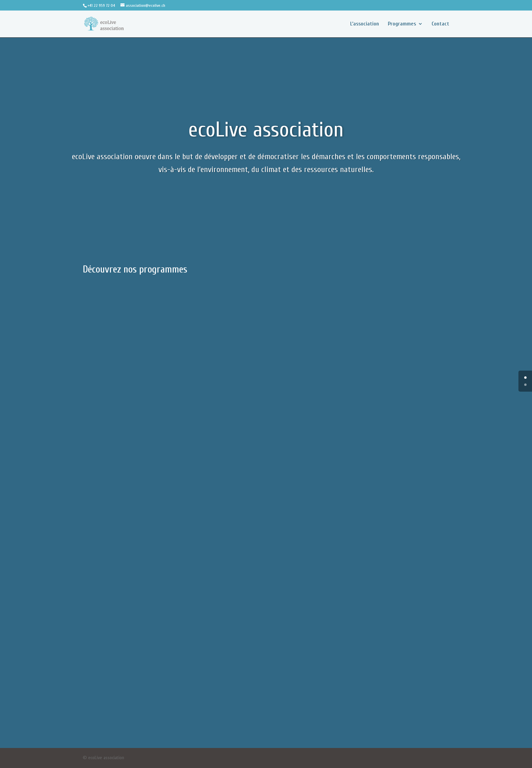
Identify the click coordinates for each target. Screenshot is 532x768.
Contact (440, 24)
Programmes (402, 24)
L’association (365, 24)
